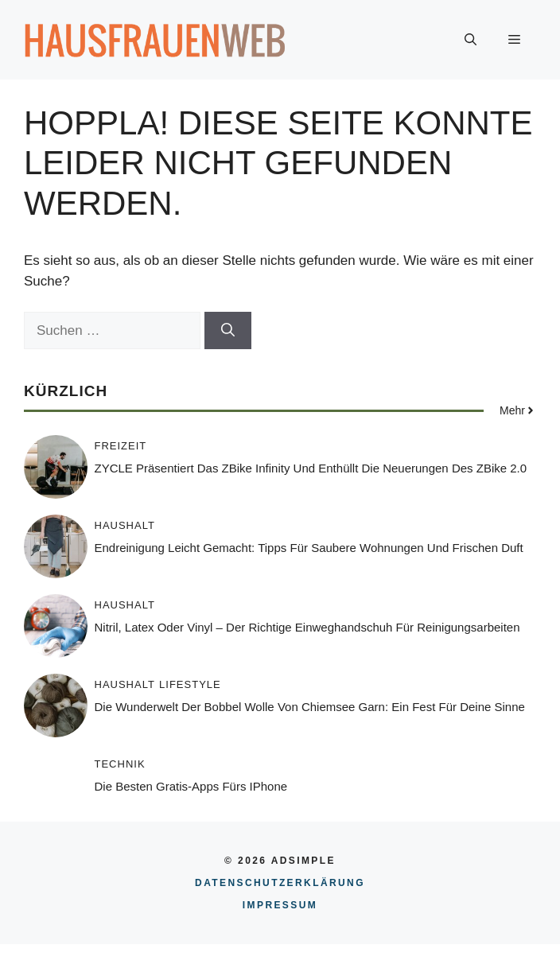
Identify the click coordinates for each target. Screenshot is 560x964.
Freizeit (121, 446)
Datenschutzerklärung (280, 883)
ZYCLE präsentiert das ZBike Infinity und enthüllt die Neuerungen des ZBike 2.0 (311, 468)
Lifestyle (190, 684)
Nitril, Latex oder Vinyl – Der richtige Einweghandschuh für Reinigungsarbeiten (307, 627)
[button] (471, 40)
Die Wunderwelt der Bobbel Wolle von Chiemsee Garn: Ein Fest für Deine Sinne (310, 707)
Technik (120, 764)
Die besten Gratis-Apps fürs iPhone (191, 786)
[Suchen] (228, 331)
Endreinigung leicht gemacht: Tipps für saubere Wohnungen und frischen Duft (309, 548)
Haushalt (125, 525)
